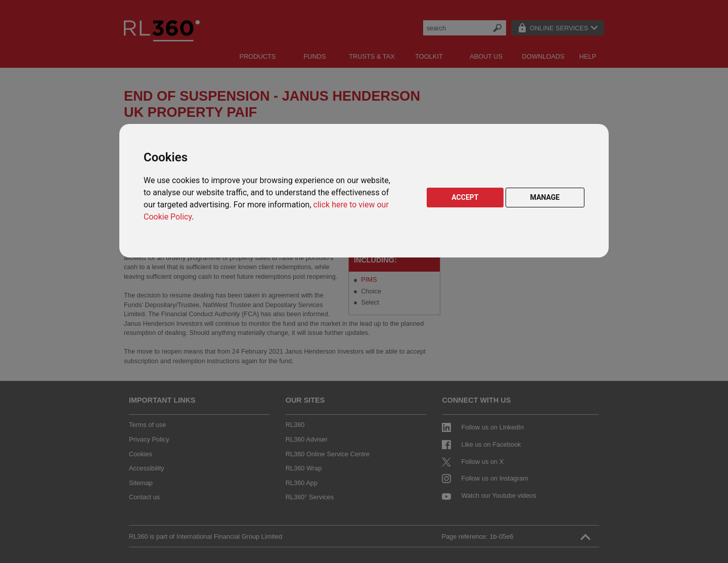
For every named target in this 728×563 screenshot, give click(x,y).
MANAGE (545, 197)
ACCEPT (465, 197)
